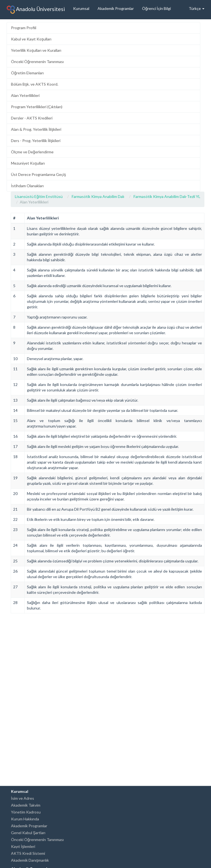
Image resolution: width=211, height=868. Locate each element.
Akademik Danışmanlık (30, 860)
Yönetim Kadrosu (26, 812)
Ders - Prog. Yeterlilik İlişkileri (36, 141)
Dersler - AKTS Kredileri (32, 118)
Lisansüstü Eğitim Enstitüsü (39, 196)
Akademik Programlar (116, 8)
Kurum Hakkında (25, 819)
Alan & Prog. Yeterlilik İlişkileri (36, 129)
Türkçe (197, 8)
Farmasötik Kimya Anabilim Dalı (98, 196)
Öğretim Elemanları (27, 73)
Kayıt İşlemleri (23, 846)
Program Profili (24, 28)
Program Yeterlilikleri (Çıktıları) (37, 107)
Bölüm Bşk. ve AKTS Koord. (35, 84)
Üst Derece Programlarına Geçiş (38, 174)
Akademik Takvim (26, 805)
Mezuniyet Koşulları (28, 163)
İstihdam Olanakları (27, 186)
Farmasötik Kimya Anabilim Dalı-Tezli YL (167, 196)
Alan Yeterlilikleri (25, 95)
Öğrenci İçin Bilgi (156, 8)
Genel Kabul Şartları (28, 833)
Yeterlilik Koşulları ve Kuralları (36, 50)
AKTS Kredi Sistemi (28, 853)
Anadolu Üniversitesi (36, 10)
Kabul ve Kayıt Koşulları (31, 39)
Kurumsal (81, 8)
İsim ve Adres (23, 798)
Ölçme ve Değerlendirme (32, 152)
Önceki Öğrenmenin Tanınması (37, 62)
